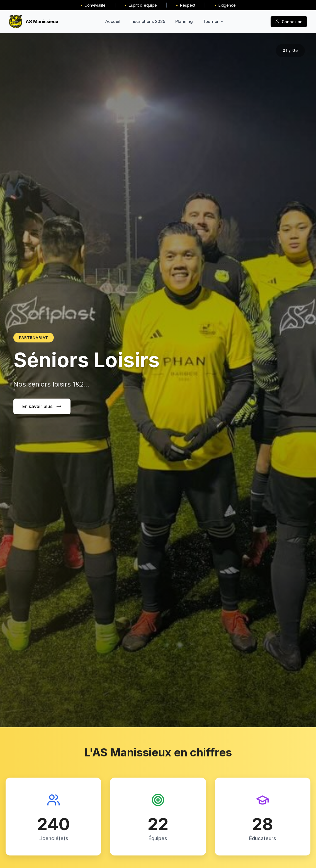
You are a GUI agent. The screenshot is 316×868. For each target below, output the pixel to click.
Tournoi (213, 21)
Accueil (113, 21)
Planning (184, 21)
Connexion (289, 22)
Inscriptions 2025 (148, 21)
